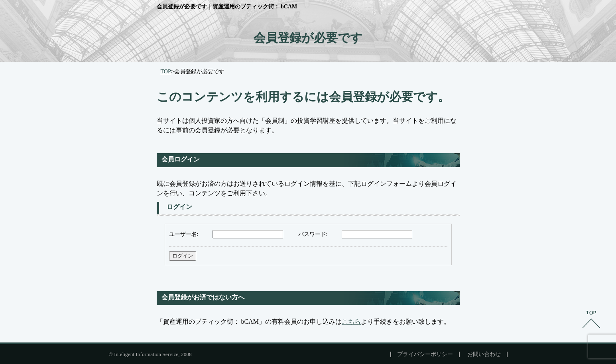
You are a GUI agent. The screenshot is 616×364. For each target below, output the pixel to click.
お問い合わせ (484, 354)
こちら (351, 322)
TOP (166, 72)
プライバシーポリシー (425, 354)
